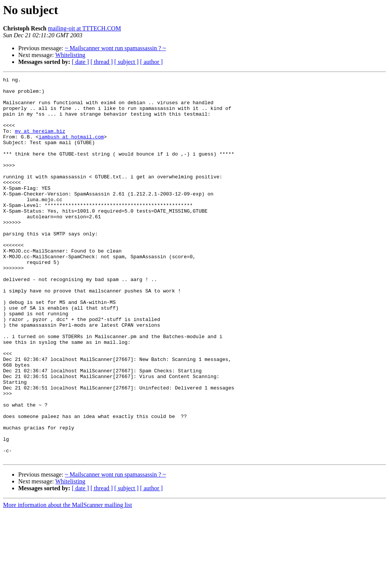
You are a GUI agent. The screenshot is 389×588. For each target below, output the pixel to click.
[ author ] (152, 62)
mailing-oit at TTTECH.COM (84, 28)
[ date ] (80, 62)
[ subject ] (127, 62)
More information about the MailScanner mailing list (67, 581)
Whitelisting (70, 55)
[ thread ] (102, 62)
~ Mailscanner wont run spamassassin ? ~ (115, 48)
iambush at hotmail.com (71, 149)
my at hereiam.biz (40, 142)
